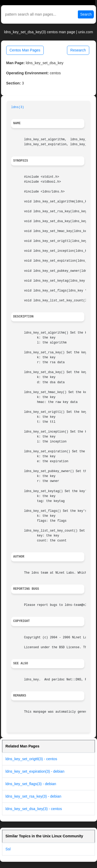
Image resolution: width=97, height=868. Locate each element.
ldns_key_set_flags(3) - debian (31, 784)
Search (86, 14)
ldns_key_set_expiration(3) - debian (35, 771)
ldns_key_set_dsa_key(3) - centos (34, 809)
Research (78, 50)
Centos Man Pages (25, 50)
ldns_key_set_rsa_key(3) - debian (33, 796)
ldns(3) (18, 107)
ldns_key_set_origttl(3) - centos (31, 759)
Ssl (8, 849)
